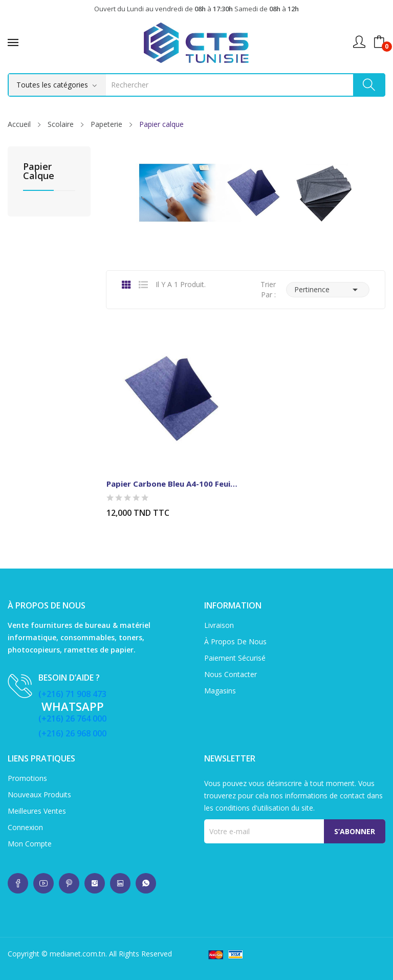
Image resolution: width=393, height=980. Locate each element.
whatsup (18, 883)
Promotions (27, 778)
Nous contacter (231, 674)
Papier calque (39, 172)
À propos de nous (235, 641)
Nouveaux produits (39, 794)
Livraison (219, 625)
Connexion (25, 827)
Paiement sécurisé (235, 658)
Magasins (220, 691)
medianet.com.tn (78, 954)
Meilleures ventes (37, 811)
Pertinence (328, 290)
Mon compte (30, 844)
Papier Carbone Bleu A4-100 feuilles (172, 484)
